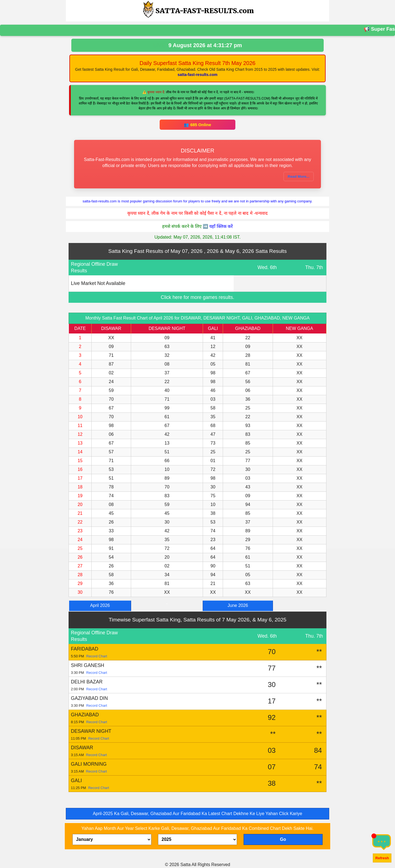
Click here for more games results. (198, 297)
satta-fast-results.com (198, 75)
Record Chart (97, 656)
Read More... (299, 176)
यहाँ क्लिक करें (221, 226)
